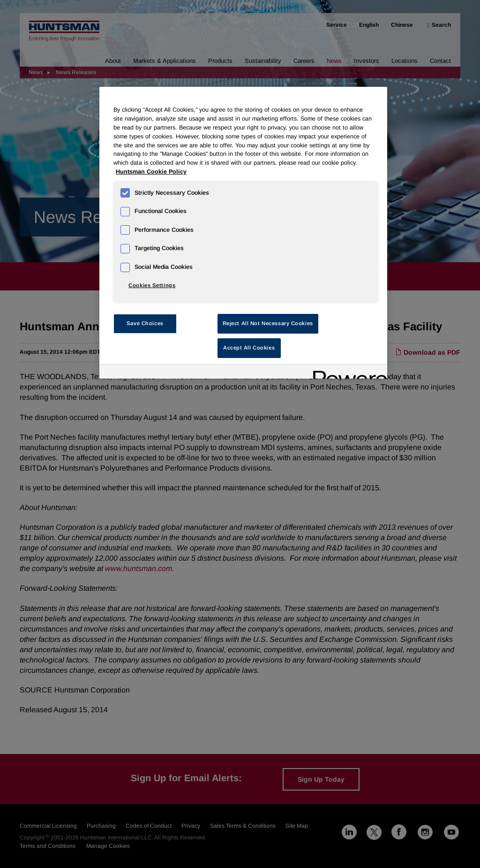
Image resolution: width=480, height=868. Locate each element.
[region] (243, 233)
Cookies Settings (152, 285)
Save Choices (145, 323)
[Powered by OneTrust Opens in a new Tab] (347, 373)
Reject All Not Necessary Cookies (268, 323)
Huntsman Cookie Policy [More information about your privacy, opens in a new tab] (151, 172)
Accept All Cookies (249, 348)
